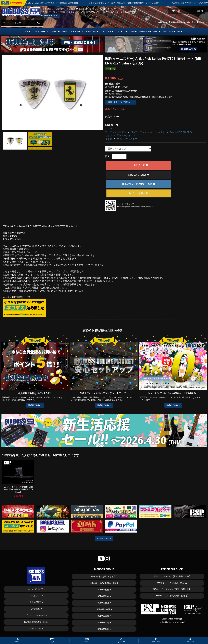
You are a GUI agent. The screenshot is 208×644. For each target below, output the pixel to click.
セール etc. (121, 640)
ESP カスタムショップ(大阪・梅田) (172, 596)
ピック (132, 32)
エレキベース (52, 32)
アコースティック (89, 32)
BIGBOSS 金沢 (103, 603)
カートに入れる (139, 165)
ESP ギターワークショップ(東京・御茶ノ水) (172, 589)
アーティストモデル (70, 32)
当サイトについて (35, 589)
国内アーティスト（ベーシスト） (148, 132)
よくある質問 (35, 602)
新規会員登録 (175, 22)
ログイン (202, 22)
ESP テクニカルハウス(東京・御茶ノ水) (172, 576)
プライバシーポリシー (35, 615)
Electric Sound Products (172, 619)
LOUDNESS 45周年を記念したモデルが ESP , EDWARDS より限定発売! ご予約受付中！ (55, 3)
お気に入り (189, 22)
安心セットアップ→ (51, 16)
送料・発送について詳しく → (120, 102)
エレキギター (38, 32)
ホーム (18, 641)
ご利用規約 (35, 609)
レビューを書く (139, 193)
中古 (179, 32)
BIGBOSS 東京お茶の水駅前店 (103, 577)
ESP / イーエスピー (127, 139)
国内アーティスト (126, 135)
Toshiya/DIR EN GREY (181, 132)
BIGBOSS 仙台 (103, 596)
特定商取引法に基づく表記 (35, 622)
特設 (27, 32)
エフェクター (106, 32)
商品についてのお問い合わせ (139, 184)
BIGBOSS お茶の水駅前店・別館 (103, 583)
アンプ (118, 32)
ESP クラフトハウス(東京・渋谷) (172, 583)
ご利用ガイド (161, 22)
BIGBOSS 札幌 (103, 590)
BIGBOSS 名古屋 (103, 609)
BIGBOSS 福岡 (103, 629)
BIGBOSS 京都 (103, 616)
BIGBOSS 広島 (103, 623)
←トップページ (104, 538)
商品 (52, 640)
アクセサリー (144, 32)
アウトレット (168, 32)
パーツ (156, 32)
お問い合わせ (35, 628)
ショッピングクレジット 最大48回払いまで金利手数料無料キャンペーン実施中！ (137, 3)
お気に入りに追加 (139, 175)
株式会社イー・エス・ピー (172, 622)
